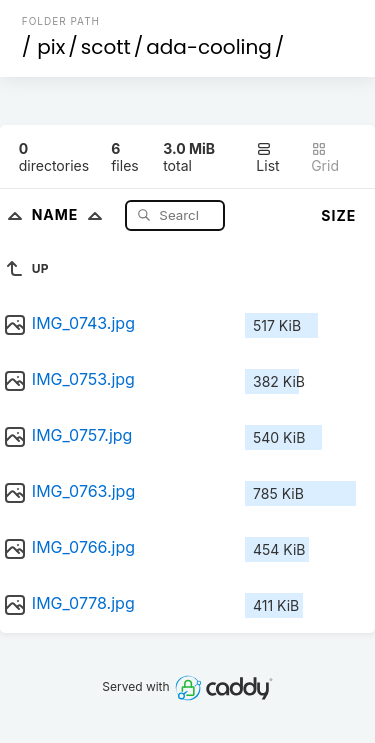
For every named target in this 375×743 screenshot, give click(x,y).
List (267, 157)
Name (71, 214)
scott (106, 47)
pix (51, 47)
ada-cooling (208, 47)
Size (338, 215)
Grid (325, 157)
